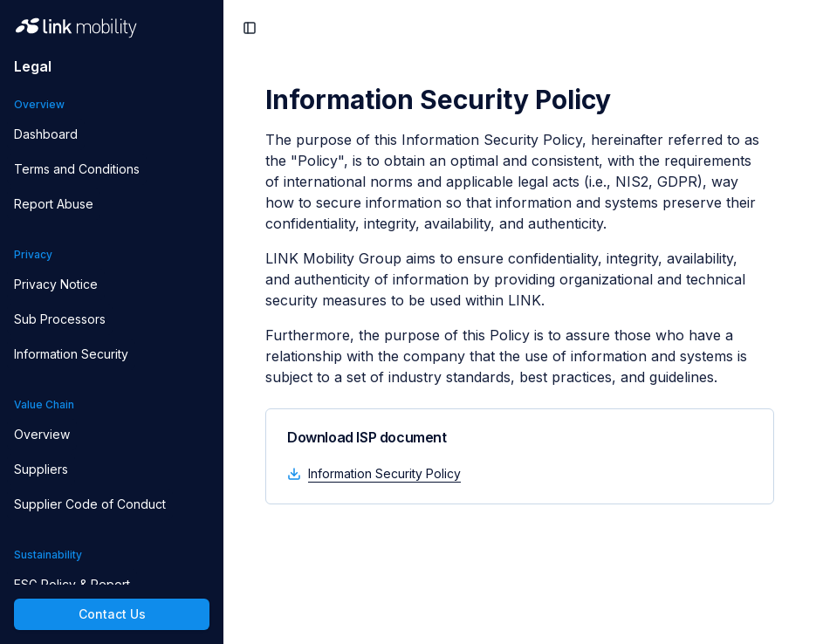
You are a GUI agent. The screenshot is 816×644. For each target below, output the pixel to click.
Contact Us (112, 614)
